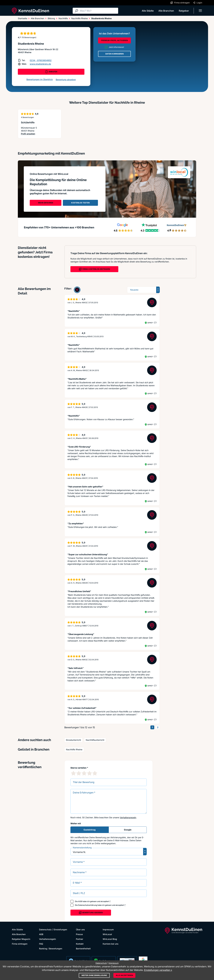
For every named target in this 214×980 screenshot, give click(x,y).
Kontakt (80, 944)
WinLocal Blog (110, 939)
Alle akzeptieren (124, 975)
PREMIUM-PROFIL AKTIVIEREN (114, 40)
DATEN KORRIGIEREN (115, 54)
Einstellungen (60, 929)
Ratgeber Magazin (21, 939)
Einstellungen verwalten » (158, 970)
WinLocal (107, 934)
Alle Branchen (166, 11)
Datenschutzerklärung (88, 905)
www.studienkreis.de (40, 64)
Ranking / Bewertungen (51, 949)
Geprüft (150, 323)
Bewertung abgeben (66, 80)
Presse (79, 934)
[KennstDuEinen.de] (30, 11)
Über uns (80, 929)
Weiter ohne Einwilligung (94, 975)
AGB (80, 901)
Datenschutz (45, 929)
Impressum (108, 929)
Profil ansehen (28, 134)
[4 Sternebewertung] (89, 773)
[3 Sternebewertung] (84, 773)
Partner (80, 939)
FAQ (41, 944)
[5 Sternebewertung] (95, 773)
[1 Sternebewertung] (73, 773)
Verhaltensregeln (128, 817)
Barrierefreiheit (83, 949)
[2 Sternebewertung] (79, 773)
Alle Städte (148, 11)
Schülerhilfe (28, 122)
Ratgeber (184, 11)
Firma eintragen (20, 944)
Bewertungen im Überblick (40, 79)
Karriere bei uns (111, 944)
